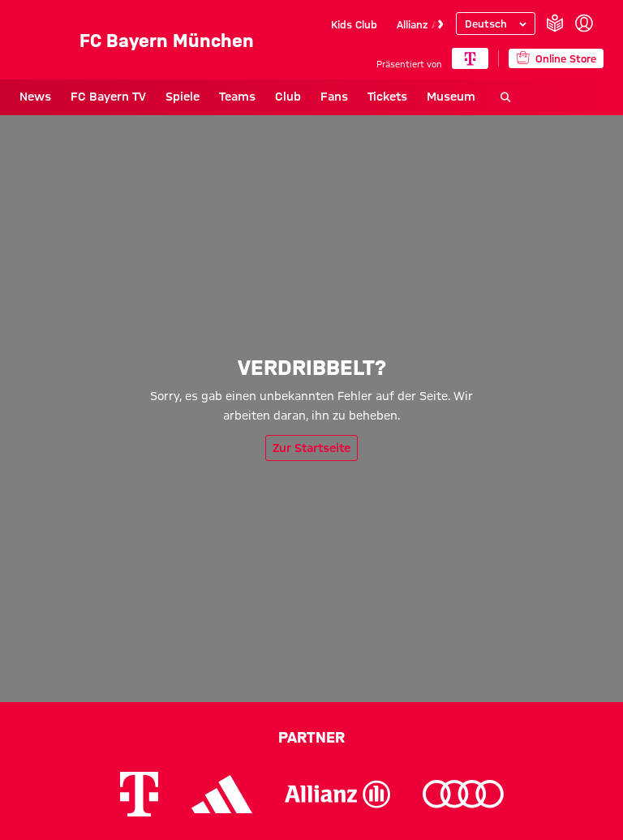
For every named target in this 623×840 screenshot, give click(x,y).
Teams (237, 97)
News (35, 97)
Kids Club (354, 24)
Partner (311, 737)
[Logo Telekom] (139, 794)
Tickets (387, 97)
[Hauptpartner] (470, 58)
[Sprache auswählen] (496, 24)
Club (288, 97)
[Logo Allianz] (337, 794)
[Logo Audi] (463, 794)
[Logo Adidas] (222, 795)
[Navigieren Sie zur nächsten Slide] (440, 24)
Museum (451, 97)
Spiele (183, 97)
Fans (334, 97)
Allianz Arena (428, 24)
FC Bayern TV (108, 97)
